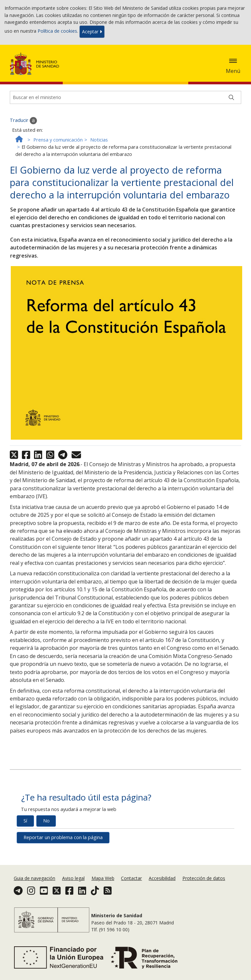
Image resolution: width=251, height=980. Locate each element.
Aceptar (92, 32)
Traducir (23, 121)
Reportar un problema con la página (63, 837)
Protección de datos (204, 878)
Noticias (99, 140)
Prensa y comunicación (58, 140)
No (46, 821)
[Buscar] (231, 97)
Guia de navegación (34, 878)
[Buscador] (125, 97)
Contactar (131, 878)
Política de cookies (57, 31)
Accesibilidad (162, 878)
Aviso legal (73, 878)
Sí (25, 821)
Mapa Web (103, 878)
